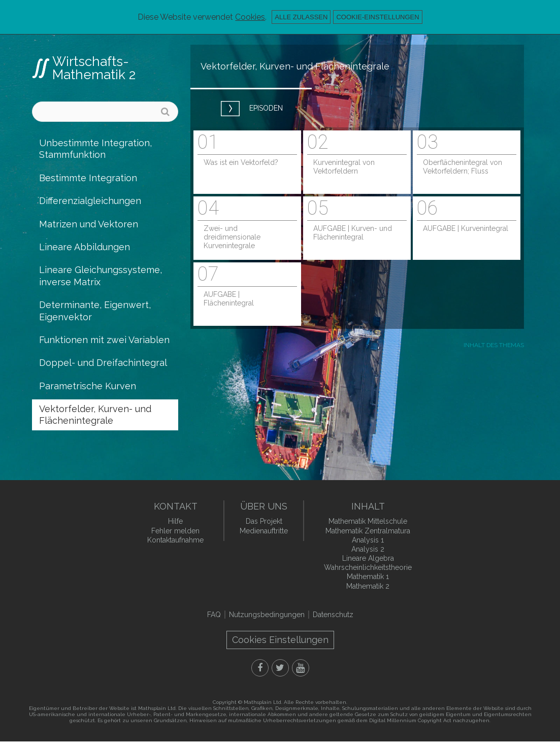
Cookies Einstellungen (280, 640)
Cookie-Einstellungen (377, 17)
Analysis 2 (368, 549)
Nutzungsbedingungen (267, 615)
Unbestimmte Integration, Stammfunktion (95, 149)
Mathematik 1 (368, 577)
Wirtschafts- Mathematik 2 (94, 68)
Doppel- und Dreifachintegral (103, 363)
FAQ (214, 615)
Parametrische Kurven (88, 386)
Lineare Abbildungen (85, 247)
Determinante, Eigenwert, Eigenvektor (95, 311)
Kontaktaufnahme (175, 540)
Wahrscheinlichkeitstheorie (368, 567)
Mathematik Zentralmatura (368, 531)
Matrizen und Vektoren (89, 224)
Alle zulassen (301, 17)
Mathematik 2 (368, 586)
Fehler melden (175, 531)
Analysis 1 (368, 540)
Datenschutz (333, 615)
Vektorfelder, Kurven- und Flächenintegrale (95, 415)
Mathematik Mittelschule (368, 521)
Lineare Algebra (368, 558)
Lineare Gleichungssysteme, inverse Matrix (101, 276)
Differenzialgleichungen (90, 201)
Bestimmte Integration (88, 178)
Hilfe (175, 521)
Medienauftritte (264, 531)
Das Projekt (264, 521)
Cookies (250, 17)
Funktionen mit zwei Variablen (104, 340)
